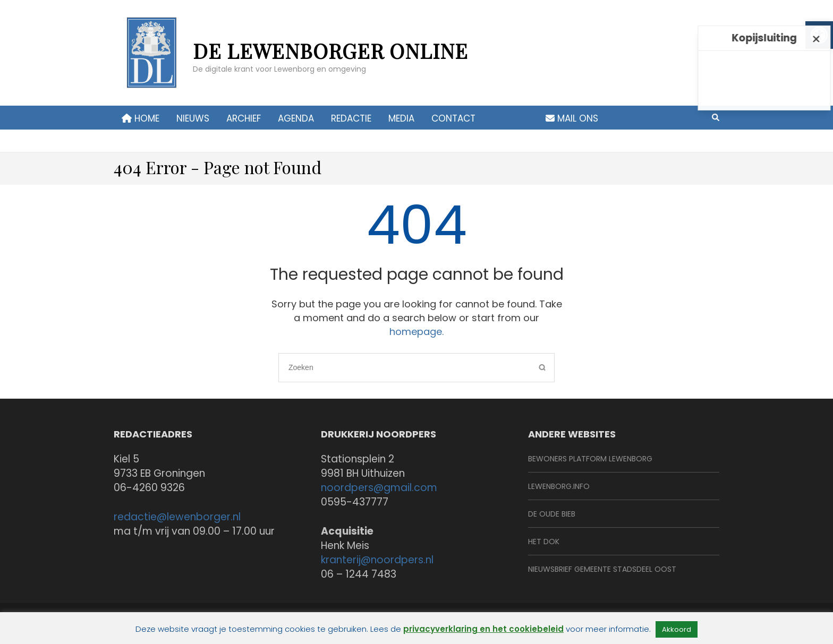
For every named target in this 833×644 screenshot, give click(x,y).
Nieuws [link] (193, 118)
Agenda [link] (296, 118)
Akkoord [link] (677, 629)
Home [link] (141, 118)
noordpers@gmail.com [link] (379, 488)
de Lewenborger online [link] (330, 51)
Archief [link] (244, 118)
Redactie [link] (351, 118)
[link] (151, 58)
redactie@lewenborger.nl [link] (177, 517)
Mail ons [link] (572, 118)
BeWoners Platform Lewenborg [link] (590, 459)
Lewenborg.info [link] (559, 486)
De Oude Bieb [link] (552, 514)
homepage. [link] (416, 332)
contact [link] (453, 118)
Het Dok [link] (544, 542)
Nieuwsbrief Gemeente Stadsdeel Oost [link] (602, 569)
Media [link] (401, 118)
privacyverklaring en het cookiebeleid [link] (483, 629)
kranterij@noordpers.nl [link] (377, 560)
